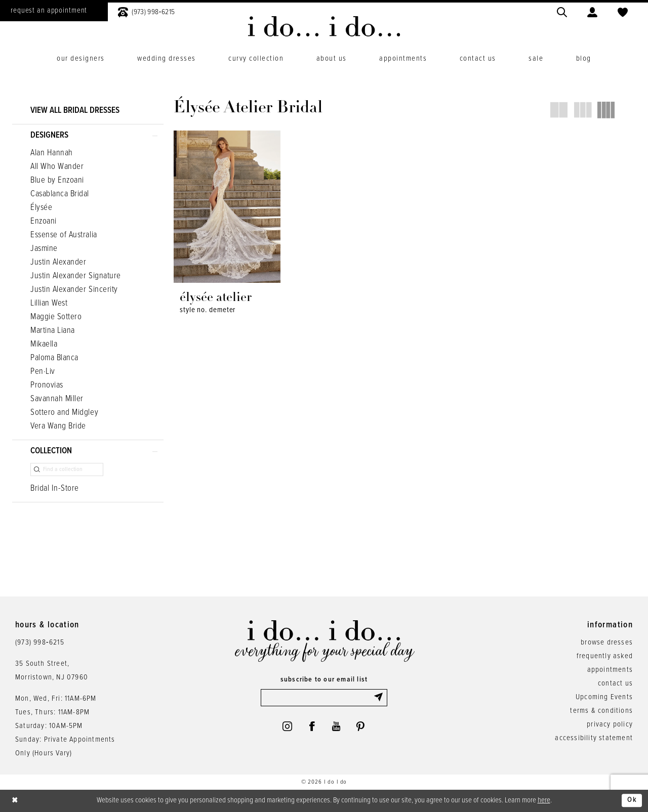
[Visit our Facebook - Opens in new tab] (312, 727)
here (544, 800)
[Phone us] (146, 11)
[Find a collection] (67, 469)
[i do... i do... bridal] (324, 26)
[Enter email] (324, 698)
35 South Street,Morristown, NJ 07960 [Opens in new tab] (52, 671)
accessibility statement (594, 739)
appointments (610, 670)
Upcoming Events (604, 698)
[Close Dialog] (15, 801)
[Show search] (562, 11)
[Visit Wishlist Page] (623, 11)
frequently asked (605, 657)
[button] (592, 11)
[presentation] (227, 207)
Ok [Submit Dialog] (632, 801)
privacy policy (610, 725)
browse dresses (607, 643)
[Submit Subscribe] (380, 698)
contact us (615, 684)
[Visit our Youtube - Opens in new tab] (336, 727)
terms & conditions (601, 711)
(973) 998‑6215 (40, 643)
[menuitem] (146, 11)
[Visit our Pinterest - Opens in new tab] (361, 727)
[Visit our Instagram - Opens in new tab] (287, 727)
